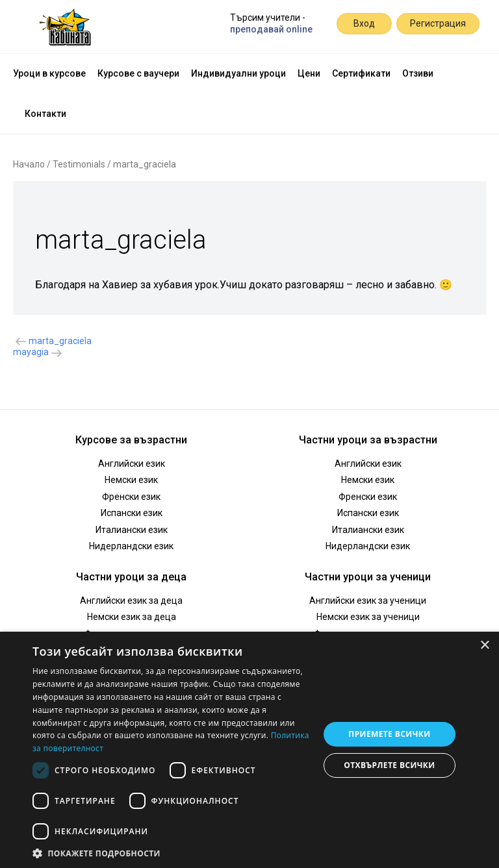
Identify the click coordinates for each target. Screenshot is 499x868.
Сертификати (361, 73)
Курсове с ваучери (138, 73)
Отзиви (418, 73)
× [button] (484, 646)
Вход (364, 23)
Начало (29, 164)
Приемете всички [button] (389, 734)
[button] (172, 852)
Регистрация (438, 23)
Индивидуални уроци (238, 73)
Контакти (45, 114)
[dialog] (249, 750)
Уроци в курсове (49, 73)
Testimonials (79, 164)
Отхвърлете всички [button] (389, 765)
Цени (309, 73)
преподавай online (271, 29)
